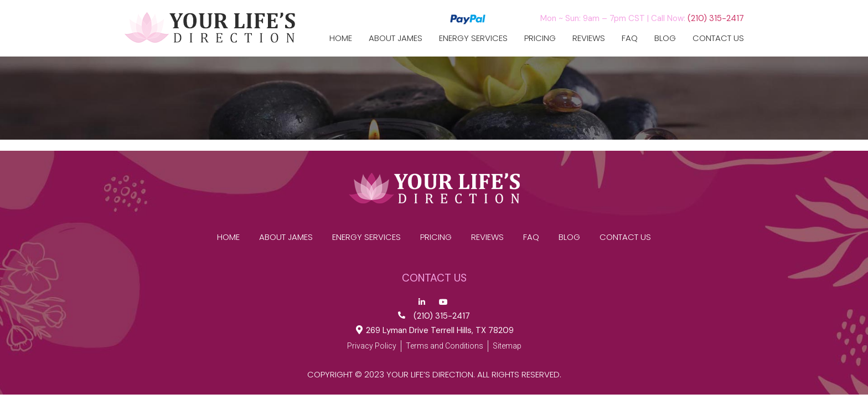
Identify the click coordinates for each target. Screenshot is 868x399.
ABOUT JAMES (396, 38)
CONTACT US (718, 38)
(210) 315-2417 (716, 18)
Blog (665, 38)
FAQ (630, 38)
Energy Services (473, 38)
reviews (589, 38)
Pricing (540, 38)
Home (341, 38)
